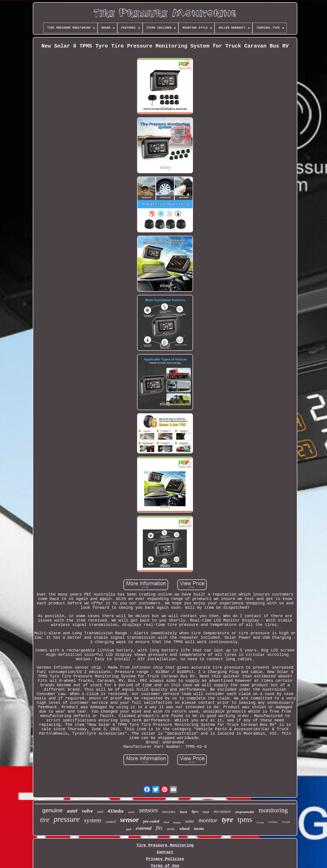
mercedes (169, 812)
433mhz (116, 811)
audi (171, 829)
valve (87, 811)
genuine (52, 810)
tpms (245, 819)
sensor (129, 820)
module (177, 822)
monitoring (273, 810)
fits (159, 828)
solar (190, 821)
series (131, 812)
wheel (184, 828)
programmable (245, 812)
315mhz (260, 822)
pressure (67, 819)
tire (45, 820)
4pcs (195, 812)
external (144, 828)
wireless (273, 822)
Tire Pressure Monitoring (165, 845)
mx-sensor (222, 811)
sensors (148, 810)
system (93, 820)
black (183, 812)
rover (206, 812)
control (111, 822)
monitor (208, 820)
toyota (199, 829)
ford (166, 823)
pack (129, 829)
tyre (227, 820)
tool (100, 812)
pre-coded (151, 821)
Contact (165, 852)
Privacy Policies (165, 859)
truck (286, 822)
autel (72, 811)
